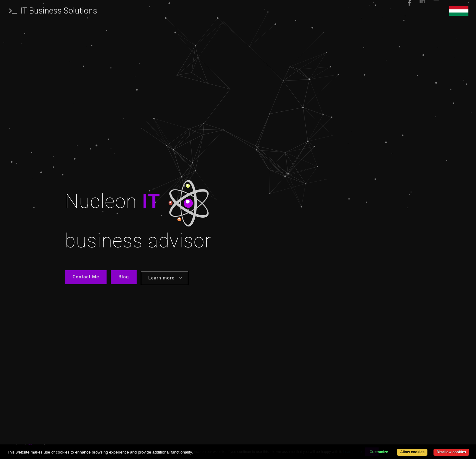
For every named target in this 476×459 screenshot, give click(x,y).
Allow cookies (412, 452)
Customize (379, 452)
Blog (124, 278)
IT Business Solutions (53, 10)
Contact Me (86, 278)
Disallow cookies (451, 452)
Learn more (165, 280)
